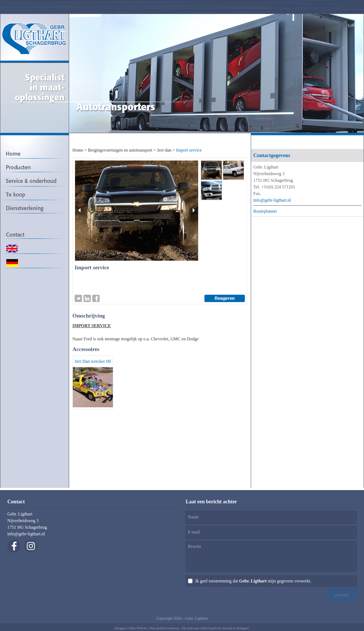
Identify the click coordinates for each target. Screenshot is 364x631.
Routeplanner (265, 211)
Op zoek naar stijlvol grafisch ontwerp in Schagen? (215, 628)
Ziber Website (138, 628)
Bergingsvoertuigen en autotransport (120, 150)
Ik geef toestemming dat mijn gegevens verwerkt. (253, 581)
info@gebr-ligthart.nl (272, 200)
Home (78, 150)
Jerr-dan (164, 150)
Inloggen (120, 628)
